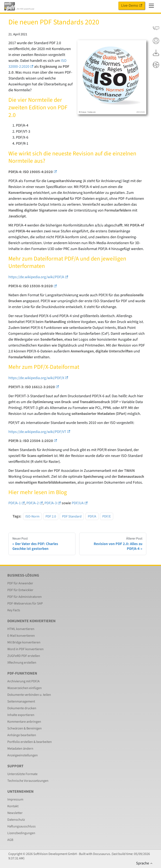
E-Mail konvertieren (21, 636)
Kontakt (13, 806)
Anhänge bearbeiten (22, 735)
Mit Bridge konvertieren (24, 642)
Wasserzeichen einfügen (25, 688)
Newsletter (15, 813)
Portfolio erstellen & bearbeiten (30, 742)
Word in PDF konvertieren (25, 649)
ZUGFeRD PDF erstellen (24, 656)
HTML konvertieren (21, 629)
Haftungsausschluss (21, 826)
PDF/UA (80, 503)
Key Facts (14, 610)
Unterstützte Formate (22, 774)
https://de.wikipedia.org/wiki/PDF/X (38, 378)
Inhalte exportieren (21, 715)
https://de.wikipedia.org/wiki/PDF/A (38, 277)
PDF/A (92, 516)
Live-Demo (132, 6)
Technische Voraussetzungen (28, 781)
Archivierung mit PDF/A (23, 681)
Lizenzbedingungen (21, 833)
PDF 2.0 (51, 516)
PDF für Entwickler (20, 590)
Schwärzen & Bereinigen (25, 728)
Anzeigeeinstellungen (23, 755)
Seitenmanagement (21, 701)
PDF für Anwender (20, 583)
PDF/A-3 (53, 503)
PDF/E (107, 516)
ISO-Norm (32, 516)
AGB (10, 840)
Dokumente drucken (22, 708)
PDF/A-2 (35, 503)
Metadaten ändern (20, 749)
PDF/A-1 (17, 503)
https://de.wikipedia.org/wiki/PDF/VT (39, 432)
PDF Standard (72, 516)
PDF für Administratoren (25, 597)
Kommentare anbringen (24, 722)
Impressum (15, 799)
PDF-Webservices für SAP (25, 603)
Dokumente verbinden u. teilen (29, 695)
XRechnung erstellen (22, 663)
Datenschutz (16, 820)
